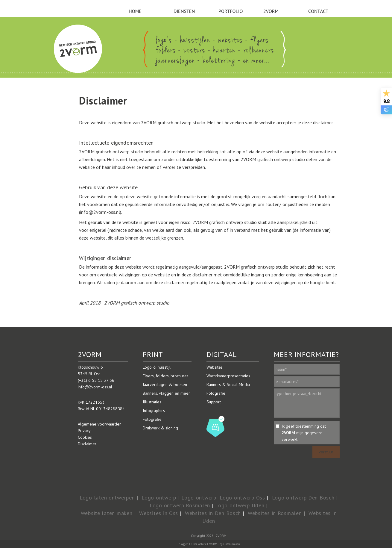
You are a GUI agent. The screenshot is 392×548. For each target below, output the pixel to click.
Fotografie (152, 419)
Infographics (154, 411)
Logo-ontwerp (199, 498)
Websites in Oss (159, 513)
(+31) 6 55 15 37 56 (96, 380)
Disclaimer (87, 444)
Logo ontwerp (159, 498)
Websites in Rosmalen (275, 513)
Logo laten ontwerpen (107, 498)
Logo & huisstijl (157, 367)
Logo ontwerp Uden (240, 505)
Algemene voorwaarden (100, 424)
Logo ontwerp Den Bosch (303, 498)
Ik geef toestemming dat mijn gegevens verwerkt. (304, 433)
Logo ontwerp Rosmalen (180, 505)
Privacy (84, 431)
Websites (215, 367)
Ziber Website (199, 544)
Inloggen (183, 544)
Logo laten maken (229, 544)
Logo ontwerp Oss (242, 498)
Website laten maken (107, 513)
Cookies (85, 437)
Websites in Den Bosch (213, 513)
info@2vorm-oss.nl (95, 387)
